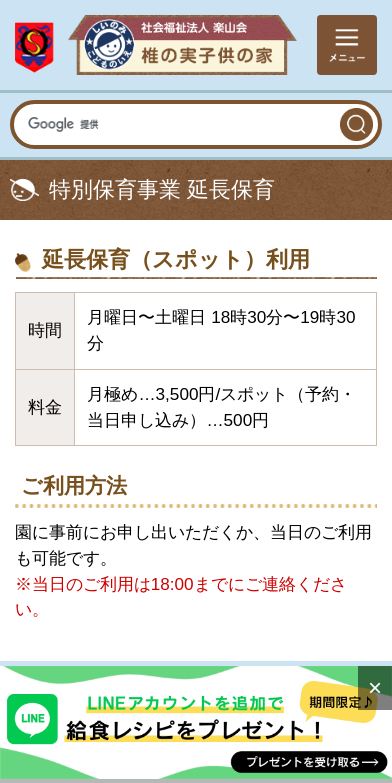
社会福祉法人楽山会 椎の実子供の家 (156, 45)
